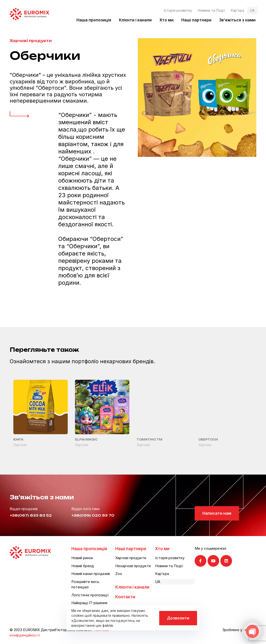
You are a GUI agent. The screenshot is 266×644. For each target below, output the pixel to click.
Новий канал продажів (91, 574)
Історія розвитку (178, 10)
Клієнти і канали (135, 20)
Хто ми (166, 20)
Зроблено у (232, 630)
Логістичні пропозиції (90, 595)
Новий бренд (83, 566)
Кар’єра (237, 10)
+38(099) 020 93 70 (93, 515)
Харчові (20, 445)
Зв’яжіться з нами (237, 20)
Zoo (119, 574)
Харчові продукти (31, 41)
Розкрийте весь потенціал (85, 584)
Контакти (125, 597)
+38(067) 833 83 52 (31, 515)
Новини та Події (211, 10)
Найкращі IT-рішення (89, 603)
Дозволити (178, 618)
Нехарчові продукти (133, 566)
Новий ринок (82, 558)
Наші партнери (196, 20)
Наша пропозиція (94, 20)
